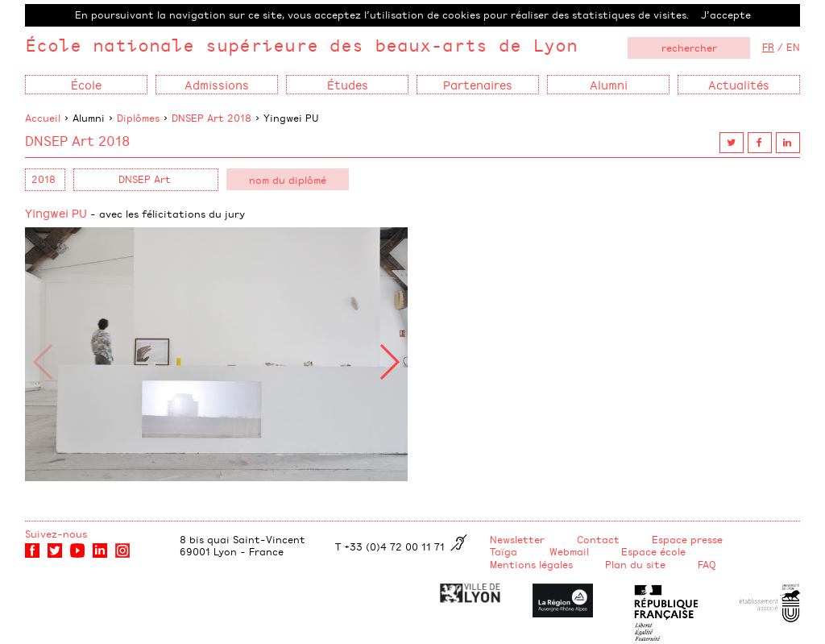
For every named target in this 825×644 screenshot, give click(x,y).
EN (793, 47)
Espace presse (687, 539)
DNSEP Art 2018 (211, 118)
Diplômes (138, 118)
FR (768, 47)
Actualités (739, 84)
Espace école (653, 551)
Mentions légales (531, 564)
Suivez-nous (56, 534)
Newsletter (517, 539)
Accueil (43, 118)
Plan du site (635, 564)
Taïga (504, 551)
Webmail (569, 551)
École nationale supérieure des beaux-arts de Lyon (301, 45)
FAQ (707, 564)
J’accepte (726, 15)
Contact (598, 539)
